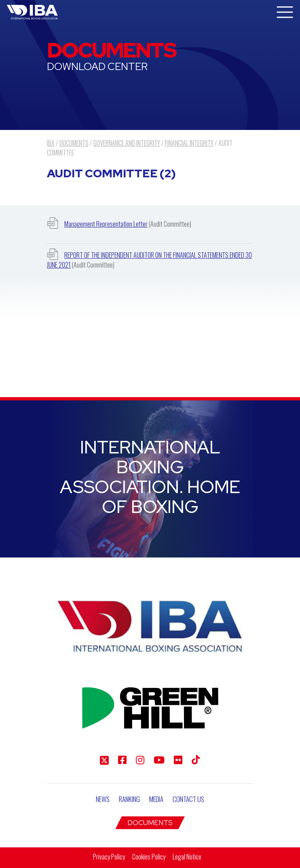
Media (156, 799)
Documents (150, 823)
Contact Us (188, 799)
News (103, 799)
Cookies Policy (149, 857)
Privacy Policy (109, 857)
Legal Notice (187, 857)
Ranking (129, 799)
